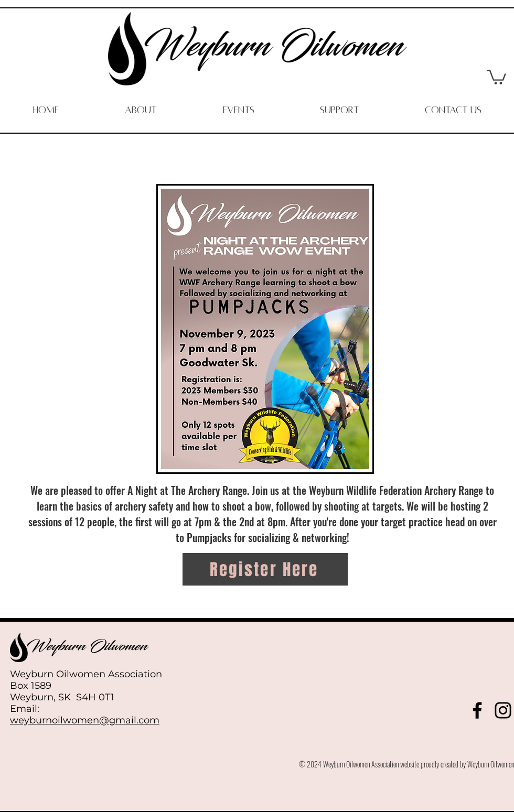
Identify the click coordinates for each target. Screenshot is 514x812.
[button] (496, 76)
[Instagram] (503, 710)
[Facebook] (477, 710)
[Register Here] (265, 569)
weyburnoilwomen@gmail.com (85, 720)
